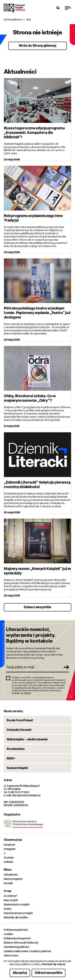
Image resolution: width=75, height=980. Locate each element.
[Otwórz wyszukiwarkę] (58, 8)
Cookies (8, 934)
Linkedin (9, 862)
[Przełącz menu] (68, 8)
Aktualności (11, 874)
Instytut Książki (14, 8)
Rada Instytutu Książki (17, 904)
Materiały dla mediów (16, 917)
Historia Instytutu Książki (18, 913)
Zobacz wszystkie (37, 607)
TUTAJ (27, 693)
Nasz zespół (11, 900)
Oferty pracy (11, 955)
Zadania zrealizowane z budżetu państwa (27, 951)
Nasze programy (13, 879)
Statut (8, 909)
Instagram (10, 849)
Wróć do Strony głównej (37, 46)
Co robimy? (10, 896)
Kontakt (8, 883)
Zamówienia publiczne (17, 947)
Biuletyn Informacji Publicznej (21, 943)
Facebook (9, 845)
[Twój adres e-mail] (33, 667)
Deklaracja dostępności (17, 938)
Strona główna (13, 20)
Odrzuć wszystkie (48, 973)
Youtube (9, 857)
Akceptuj (20, 973)
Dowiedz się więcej (53, 964)
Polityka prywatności (16, 930)
